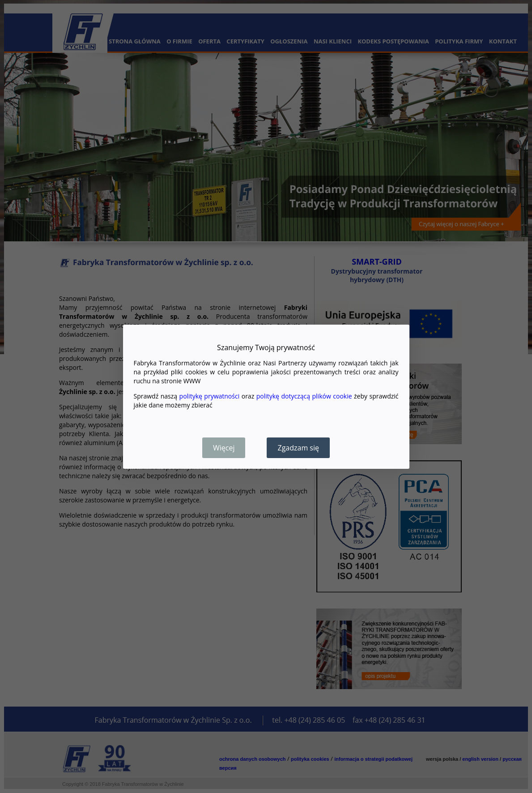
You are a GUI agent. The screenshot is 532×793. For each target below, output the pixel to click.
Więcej (224, 448)
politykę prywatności (210, 396)
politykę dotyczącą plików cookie (304, 396)
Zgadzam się (298, 448)
